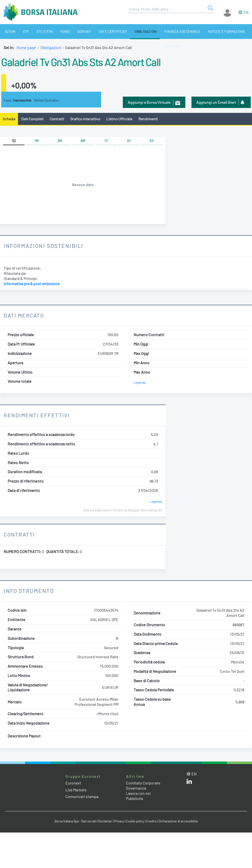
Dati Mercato (24, 315)
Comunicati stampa (82, 796)
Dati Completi (33, 119)
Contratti (58, 119)
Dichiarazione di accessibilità (179, 821)
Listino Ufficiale (121, 119)
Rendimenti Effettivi (38, 415)
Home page (26, 47)
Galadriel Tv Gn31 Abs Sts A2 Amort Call (84, 62)
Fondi (56, 31)
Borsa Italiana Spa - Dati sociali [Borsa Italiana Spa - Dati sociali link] (74, 821)
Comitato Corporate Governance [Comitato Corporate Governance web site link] (143, 786)
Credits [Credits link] (152, 821)
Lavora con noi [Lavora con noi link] (139, 793)
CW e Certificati (100, 31)
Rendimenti (150, 119)
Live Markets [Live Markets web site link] (76, 790)
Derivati (74, 31)
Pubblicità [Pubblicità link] (135, 798)
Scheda (9, 119)
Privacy (120, 821)
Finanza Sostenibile (166, 31)
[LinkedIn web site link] (189, 783)
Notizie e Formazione (208, 31)
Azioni (8, 31)
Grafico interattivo (86, 119)
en (246, 12)
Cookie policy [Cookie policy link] (136, 821)
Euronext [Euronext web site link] (74, 783)
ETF (22, 31)
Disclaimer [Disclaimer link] (105, 821)
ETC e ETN (38, 31)
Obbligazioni (131, 31)
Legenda (140, 383)
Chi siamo (240, 31)
